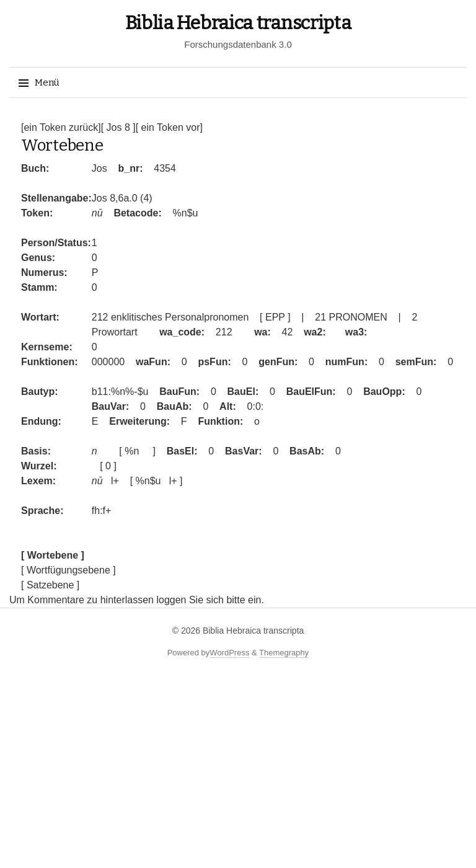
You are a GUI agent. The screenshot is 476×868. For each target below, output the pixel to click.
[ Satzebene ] (50, 585)
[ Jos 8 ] (118, 127)
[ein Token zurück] (61, 127)
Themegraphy (284, 653)
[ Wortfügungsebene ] (68, 570)
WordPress (229, 653)
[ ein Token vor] (169, 127)
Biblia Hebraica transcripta (238, 23)
